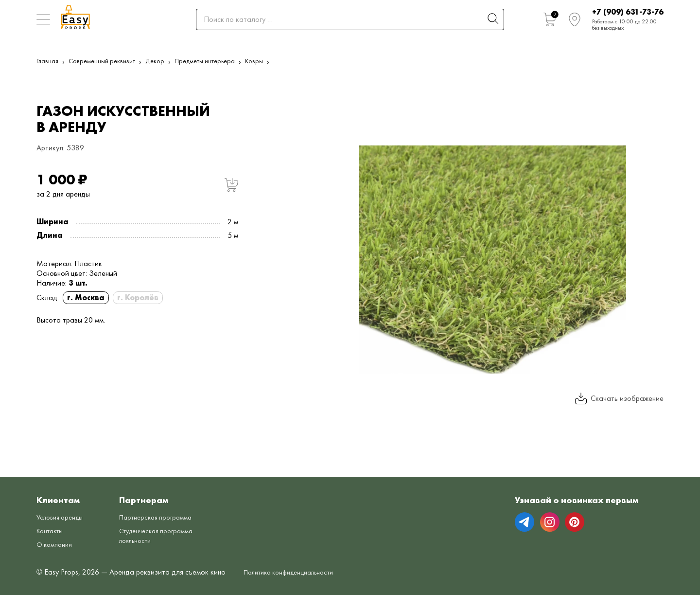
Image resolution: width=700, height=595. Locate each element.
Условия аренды (63, 517)
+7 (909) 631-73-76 (628, 12)
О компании (56, 544)
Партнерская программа (166, 517)
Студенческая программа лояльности (167, 535)
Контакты (52, 531)
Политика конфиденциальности (296, 572)
